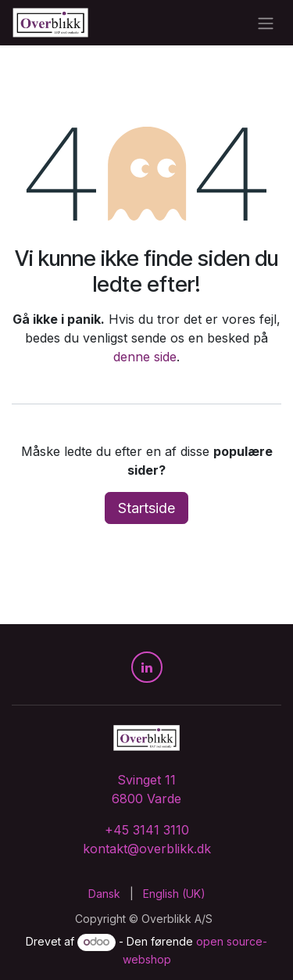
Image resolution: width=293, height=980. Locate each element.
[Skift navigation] (266, 23)
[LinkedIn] (147, 667)
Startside (146, 508)
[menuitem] (104, 894)
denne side (145, 357)
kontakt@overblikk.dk (147, 849)
